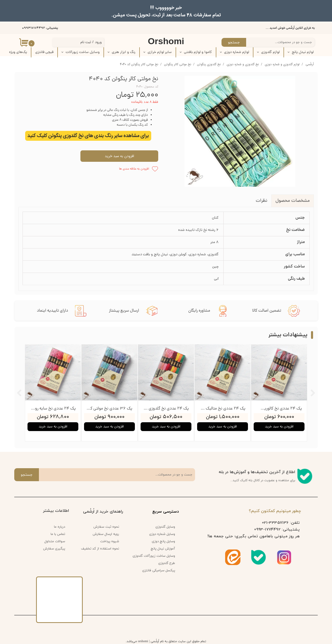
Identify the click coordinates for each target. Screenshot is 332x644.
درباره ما (60, 527)
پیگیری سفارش (54, 549)
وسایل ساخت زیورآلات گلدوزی (156, 556)
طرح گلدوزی (167, 563)
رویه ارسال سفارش (106, 534)
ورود (98, 42)
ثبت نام (86, 42)
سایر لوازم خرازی (160, 52)
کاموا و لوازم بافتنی (198, 52)
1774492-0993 (267, 529)
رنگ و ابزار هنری (124, 52)
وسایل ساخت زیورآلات (83, 52)
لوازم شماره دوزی (237, 52)
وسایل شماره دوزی (162, 534)
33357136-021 (275, 522)
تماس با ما (58, 534)
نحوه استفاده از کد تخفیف (100, 549)
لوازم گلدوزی (270, 52)
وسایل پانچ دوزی (163, 541)
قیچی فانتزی (44, 52)
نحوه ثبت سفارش (106, 527)
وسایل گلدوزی (165, 527)
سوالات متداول (55, 541)
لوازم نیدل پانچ (303, 52)
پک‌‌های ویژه (18, 52)
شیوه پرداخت (110, 541)
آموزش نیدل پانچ (163, 549)
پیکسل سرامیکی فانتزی (159, 571)
